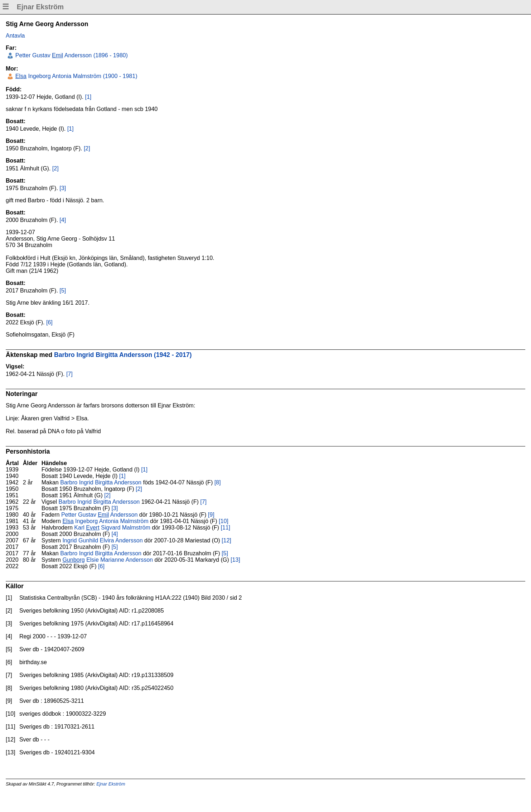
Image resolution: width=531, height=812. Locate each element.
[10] (224, 521)
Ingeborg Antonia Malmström (105, 521)
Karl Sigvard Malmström (112, 528)
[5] (63, 291)
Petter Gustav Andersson (99, 515)
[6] (49, 322)
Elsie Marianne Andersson (108, 560)
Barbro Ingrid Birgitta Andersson (101, 482)
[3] (63, 188)
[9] (211, 515)
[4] (63, 220)
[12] (226, 540)
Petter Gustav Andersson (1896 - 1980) (71, 55)
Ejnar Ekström (111, 784)
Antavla (15, 36)
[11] (225, 528)
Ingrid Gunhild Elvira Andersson (102, 540)
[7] (69, 374)
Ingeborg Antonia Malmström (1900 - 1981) (75, 76)
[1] (88, 97)
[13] (235, 560)
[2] (87, 148)
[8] (218, 482)
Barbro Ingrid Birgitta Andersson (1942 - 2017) (123, 355)
